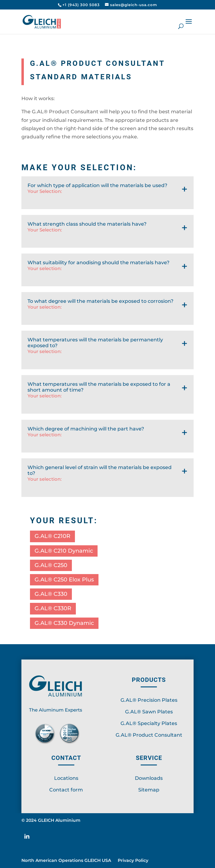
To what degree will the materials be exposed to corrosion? (107, 312)
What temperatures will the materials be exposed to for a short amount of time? (107, 397)
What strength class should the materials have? (107, 234)
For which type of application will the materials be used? (107, 196)
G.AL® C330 (51, 594)
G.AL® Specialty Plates (149, 723)
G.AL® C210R (52, 536)
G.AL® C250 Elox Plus (64, 580)
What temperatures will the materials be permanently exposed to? (107, 353)
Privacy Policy (133, 861)
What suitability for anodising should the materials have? (107, 273)
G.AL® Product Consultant (149, 735)
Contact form (66, 790)
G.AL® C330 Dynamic (64, 623)
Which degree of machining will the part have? (107, 439)
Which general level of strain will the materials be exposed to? (107, 481)
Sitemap (149, 790)
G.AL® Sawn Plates (149, 712)
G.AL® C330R (53, 608)
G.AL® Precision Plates (149, 700)
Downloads (149, 778)
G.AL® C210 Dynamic (64, 551)
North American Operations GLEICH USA (66, 861)
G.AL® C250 (51, 565)
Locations (66, 778)
